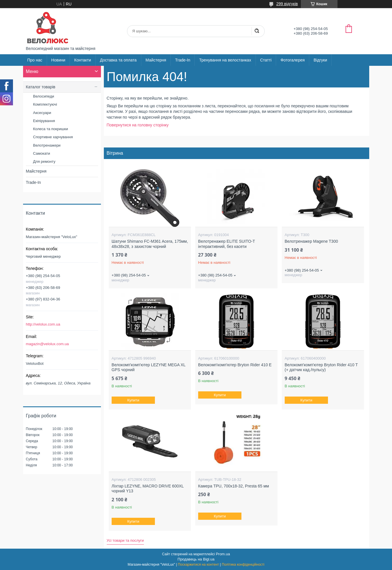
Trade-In (183, 60)
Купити (133, 400)
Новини (58, 60)
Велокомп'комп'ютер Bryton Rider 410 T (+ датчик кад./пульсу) (321, 367)
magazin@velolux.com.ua (47, 344)
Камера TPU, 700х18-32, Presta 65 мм (234, 486)
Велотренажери (47, 145)
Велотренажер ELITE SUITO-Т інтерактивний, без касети (227, 244)
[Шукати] (257, 31)
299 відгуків (287, 4)
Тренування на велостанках (225, 60)
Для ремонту (44, 161)
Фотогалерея (292, 60)
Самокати (42, 153)
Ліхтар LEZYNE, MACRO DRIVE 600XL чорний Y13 (148, 489)
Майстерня (156, 60)
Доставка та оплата (118, 60)
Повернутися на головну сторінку (138, 125)
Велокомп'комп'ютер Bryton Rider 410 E (235, 365)
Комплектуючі (45, 104)
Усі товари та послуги (125, 540)
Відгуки (320, 60)
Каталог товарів (41, 87)
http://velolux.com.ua (43, 324)
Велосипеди (44, 96)
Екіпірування (44, 121)
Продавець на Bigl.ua (196, 559)
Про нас (35, 60)
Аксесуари (42, 113)
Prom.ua (223, 554)
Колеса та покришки (51, 129)
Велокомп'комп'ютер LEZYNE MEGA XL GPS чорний (149, 367)
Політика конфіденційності (243, 565)
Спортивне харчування (53, 137)
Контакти (82, 60)
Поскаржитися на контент (198, 565)
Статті (266, 60)
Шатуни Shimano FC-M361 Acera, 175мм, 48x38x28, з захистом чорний (150, 244)
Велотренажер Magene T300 (311, 241)
